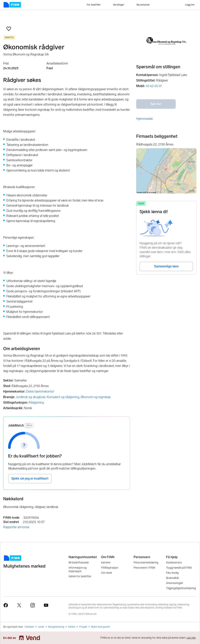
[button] (9, 29)
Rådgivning (36, 403)
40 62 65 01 (154, 86)
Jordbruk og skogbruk (31, 397)
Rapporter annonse (16, 527)
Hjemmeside (144, 119)
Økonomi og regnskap (96, 397)
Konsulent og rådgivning (63, 397)
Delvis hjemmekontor (40, 391)
